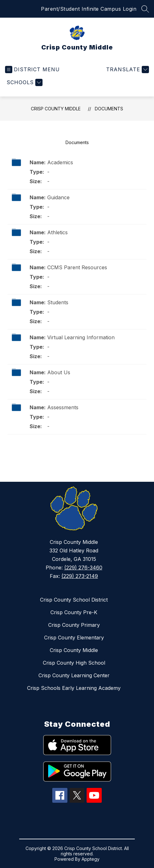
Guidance (58, 197)
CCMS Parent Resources (77, 267)
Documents (109, 109)
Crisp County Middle (56, 109)
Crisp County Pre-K (74, 612)
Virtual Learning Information (81, 337)
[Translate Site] (127, 70)
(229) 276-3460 (83, 568)
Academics (60, 162)
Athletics (57, 232)
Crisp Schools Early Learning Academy (74, 688)
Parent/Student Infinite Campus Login (89, 9)
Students (58, 302)
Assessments (63, 407)
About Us (59, 372)
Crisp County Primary (74, 625)
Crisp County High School (74, 663)
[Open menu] (32, 70)
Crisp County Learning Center (74, 675)
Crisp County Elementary (74, 638)
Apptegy (91, 859)
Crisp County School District (74, 600)
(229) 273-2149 (80, 576)
